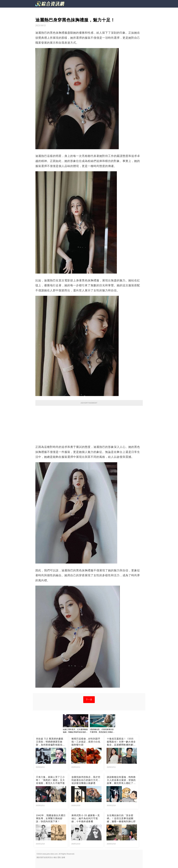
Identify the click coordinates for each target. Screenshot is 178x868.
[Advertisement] (89, 424)
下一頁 (89, 700)
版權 (63, 857)
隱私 (59, 857)
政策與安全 (49, 857)
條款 (55, 857)
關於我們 (40, 857)
